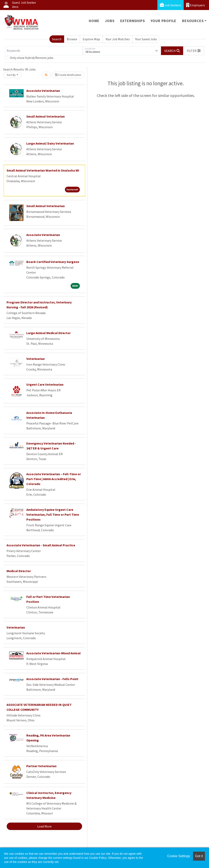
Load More (44, 826)
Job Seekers (171, 5)
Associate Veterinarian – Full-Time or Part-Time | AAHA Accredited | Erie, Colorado (54, 479)
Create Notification (68, 75)
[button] (194, 51)
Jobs (110, 21)
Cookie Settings (179, 856)
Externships (133, 21)
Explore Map (91, 39)
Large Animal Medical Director (48, 333)
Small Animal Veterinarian (46, 116)
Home (94, 21)
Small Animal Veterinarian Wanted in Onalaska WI (43, 170)
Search (57, 39)
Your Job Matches (118, 39)
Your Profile (164, 21)
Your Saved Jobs (146, 39)
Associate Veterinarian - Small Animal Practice (41, 545)
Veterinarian (36, 359)
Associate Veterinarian (43, 91)
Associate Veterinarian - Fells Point (52, 679)
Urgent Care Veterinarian (45, 384)
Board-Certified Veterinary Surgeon (53, 262)
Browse (72, 39)
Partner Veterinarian (41, 766)
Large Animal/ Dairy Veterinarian (50, 143)
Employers (196, 5)
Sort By (11, 75)
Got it (199, 856)
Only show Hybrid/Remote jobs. (32, 58)
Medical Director (19, 571)
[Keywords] (44, 51)
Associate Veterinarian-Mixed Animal (53, 653)
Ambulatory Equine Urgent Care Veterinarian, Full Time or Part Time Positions (53, 514)
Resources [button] (193, 21)
